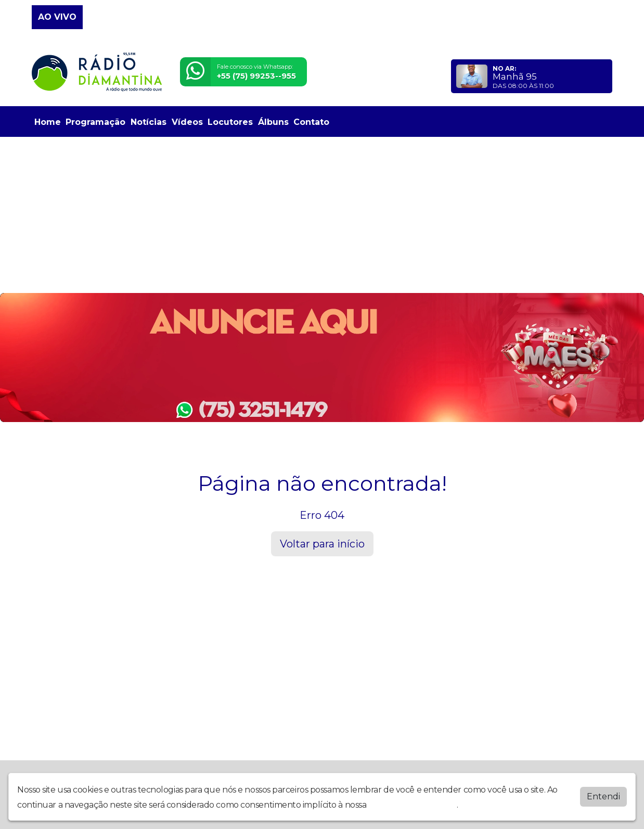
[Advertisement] (322, 215)
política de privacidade (413, 805)
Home (48, 122)
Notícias (149, 122)
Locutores (230, 122)
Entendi (603, 796)
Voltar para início (322, 544)
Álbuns (273, 122)
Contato (311, 122)
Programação (95, 122)
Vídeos (187, 122)
